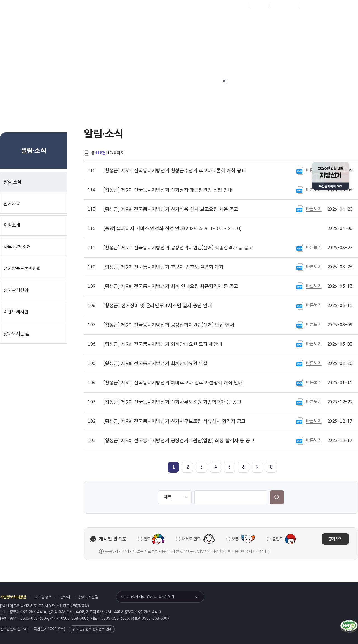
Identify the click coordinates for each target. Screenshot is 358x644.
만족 (147, 539)
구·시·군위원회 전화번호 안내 (92, 629)
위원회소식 (142, 20)
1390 (52, 629)
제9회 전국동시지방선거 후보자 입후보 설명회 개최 (163, 267)
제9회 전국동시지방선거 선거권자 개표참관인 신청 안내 (168, 190)
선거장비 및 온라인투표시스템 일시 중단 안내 (158, 306)
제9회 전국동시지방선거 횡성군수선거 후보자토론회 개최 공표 (175, 171)
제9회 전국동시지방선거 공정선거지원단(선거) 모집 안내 (169, 325)
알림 (196, 20)
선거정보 (170, 20)
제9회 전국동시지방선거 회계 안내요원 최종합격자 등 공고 (171, 286)
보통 (235, 539)
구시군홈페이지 (283, 6)
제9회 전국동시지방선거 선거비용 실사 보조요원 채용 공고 (171, 209)
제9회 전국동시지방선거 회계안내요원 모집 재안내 (163, 344)
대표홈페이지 (237, 6)
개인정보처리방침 (13, 597)
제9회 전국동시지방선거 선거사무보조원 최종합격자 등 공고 (172, 402)
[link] (174, 467)
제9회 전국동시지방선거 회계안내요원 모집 (156, 363)
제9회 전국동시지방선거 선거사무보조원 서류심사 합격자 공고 (175, 421)
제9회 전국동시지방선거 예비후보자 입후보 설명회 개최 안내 (173, 383)
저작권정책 (43, 597)
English (307, 6)
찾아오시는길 (88, 597)
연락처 (65, 597)
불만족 (278, 539)
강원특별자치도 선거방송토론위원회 (262, 20)
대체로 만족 (191, 539)
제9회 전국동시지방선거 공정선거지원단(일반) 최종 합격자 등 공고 (179, 441)
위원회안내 (221, 20)
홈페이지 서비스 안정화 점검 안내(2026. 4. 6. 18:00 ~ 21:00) (173, 229)
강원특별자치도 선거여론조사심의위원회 (262, 41)
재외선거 (259, 6)
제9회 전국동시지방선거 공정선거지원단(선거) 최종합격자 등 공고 (178, 248)
